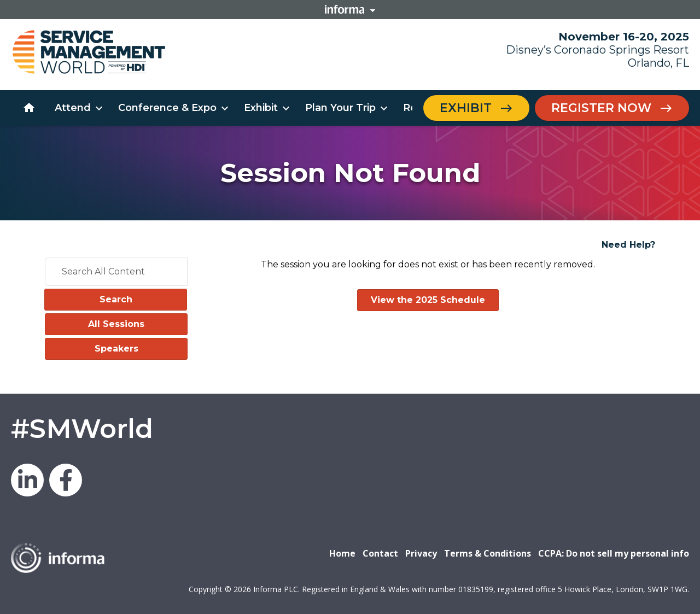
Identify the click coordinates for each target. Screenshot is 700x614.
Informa (350, 9)
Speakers (116, 349)
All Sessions (116, 324)
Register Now (601, 108)
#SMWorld (82, 429)
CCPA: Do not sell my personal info (614, 553)
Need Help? (628, 245)
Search (116, 299)
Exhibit (466, 108)
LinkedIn (27, 480)
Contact (380, 553)
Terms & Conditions (488, 553)
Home (342, 553)
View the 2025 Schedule (428, 300)
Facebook (66, 480)
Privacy (421, 553)
